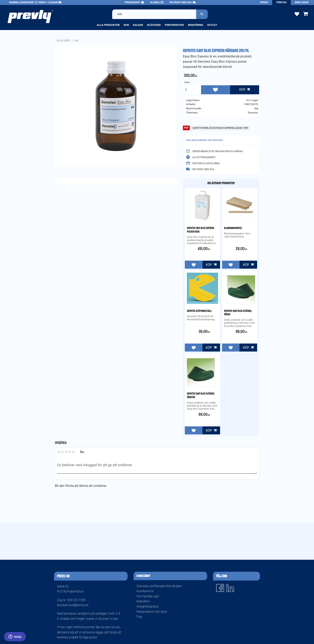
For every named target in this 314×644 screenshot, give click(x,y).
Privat (264, 2)
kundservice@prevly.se (73, 605)
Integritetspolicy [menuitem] (148, 606)
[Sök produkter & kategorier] (154, 14)
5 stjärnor (73, 452)
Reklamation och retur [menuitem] (152, 612)
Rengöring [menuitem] (195, 25)
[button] (297, 14)
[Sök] (202, 14)
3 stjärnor (66, 452)
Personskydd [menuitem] (174, 25)
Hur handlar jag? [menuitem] (148, 596)
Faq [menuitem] (139, 617)
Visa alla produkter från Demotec (204, 140)
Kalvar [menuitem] (138, 25)
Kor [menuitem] (126, 25)
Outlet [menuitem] (212, 25)
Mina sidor (302, 2)
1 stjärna (59, 452)
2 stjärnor (62, 452)
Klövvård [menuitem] (154, 25)
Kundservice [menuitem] (145, 591)
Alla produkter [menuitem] (108, 25)
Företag (281, 2)
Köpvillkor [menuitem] (143, 601)
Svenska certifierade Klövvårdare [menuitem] (159, 586)
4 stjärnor (70, 452)
